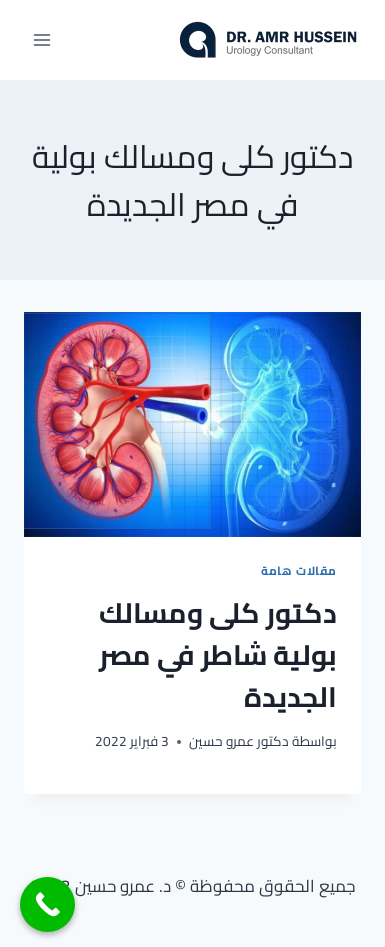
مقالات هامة (299, 570)
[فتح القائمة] (42, 39)
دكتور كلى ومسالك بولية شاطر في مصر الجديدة (218, 655)
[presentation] (192, 424)
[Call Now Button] (47, 904)
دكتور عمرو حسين (239, 741)
